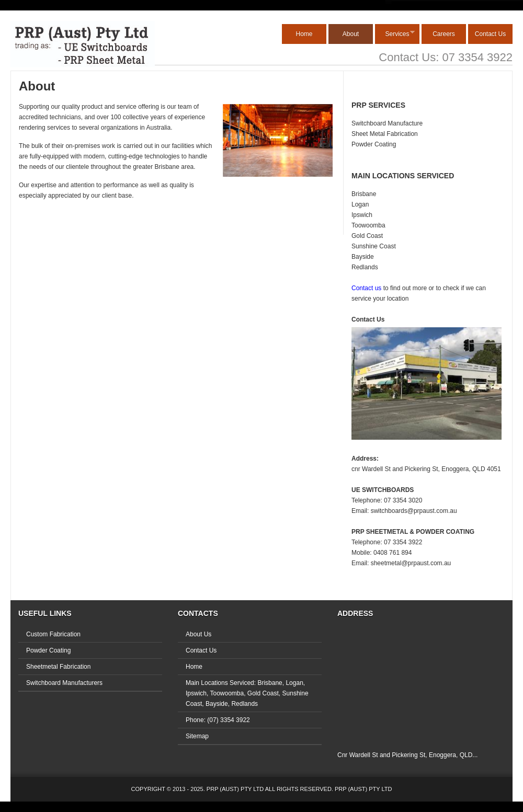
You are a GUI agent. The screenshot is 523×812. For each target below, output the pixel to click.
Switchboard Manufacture (387, 123)
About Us (198, 634)
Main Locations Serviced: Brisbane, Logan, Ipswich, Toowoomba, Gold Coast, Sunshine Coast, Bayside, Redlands (247, 693)
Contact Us (490, 34)
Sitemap (197, 736)
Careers (444, 34)
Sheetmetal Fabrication (58, 667)
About (351, 34)
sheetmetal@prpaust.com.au (411, 563)
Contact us (366, 288)
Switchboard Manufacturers (64, 683)
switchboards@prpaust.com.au (414, 511)
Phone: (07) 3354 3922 (218, 720)
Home (304, 34)
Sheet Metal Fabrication (385, 134)
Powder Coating (374, 144)
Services (395, 34)
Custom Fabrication (53, 634)
